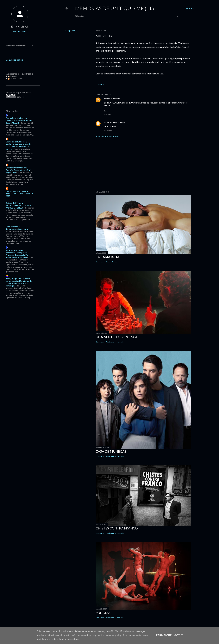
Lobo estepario (13, 227)
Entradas (13, 76)
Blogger (107, 99)
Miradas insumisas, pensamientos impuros (16, 251)
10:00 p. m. (108, 130)
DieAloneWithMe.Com (16, 168)
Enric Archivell (110, 122)
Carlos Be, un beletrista (16, 118)
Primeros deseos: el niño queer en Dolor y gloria (17, 256)
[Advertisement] (143, 164)
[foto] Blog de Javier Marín (18, 279)
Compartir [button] (70, 31)
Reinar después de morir (17, 229)
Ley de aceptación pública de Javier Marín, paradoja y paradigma (19, 283)
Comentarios (15, 79)
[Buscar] (190, 8)
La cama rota (108, 257)
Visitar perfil (20, 31)
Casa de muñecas (111, 451)
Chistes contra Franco (117, 528)
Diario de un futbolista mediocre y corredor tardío (18, 143)
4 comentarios (111, 262)
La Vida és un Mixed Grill (17, 191)
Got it (179, 635)
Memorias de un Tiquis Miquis (114, 8)
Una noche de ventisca (117, 337)
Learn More (163, 635)
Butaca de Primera (14, 203)
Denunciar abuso (14, 60)
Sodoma (103, 613)
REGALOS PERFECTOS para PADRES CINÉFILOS (18, 207)
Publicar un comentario (107, 137)
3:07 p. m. (108, 115)
